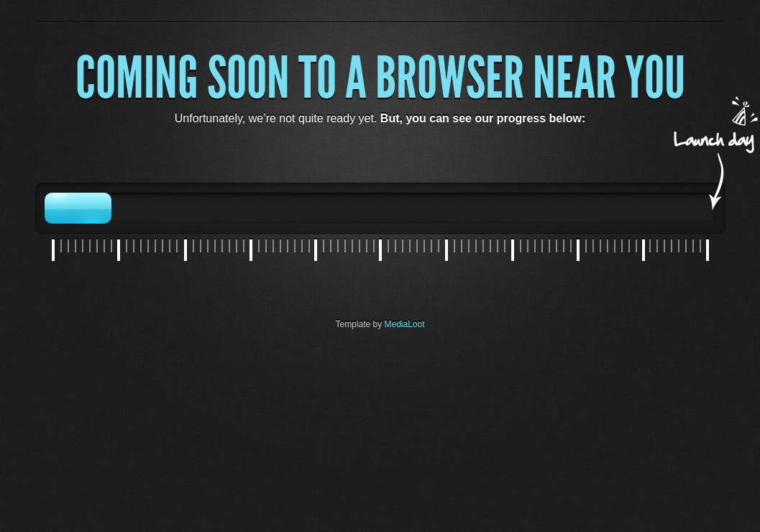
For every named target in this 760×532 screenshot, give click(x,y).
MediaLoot (405, 324)
